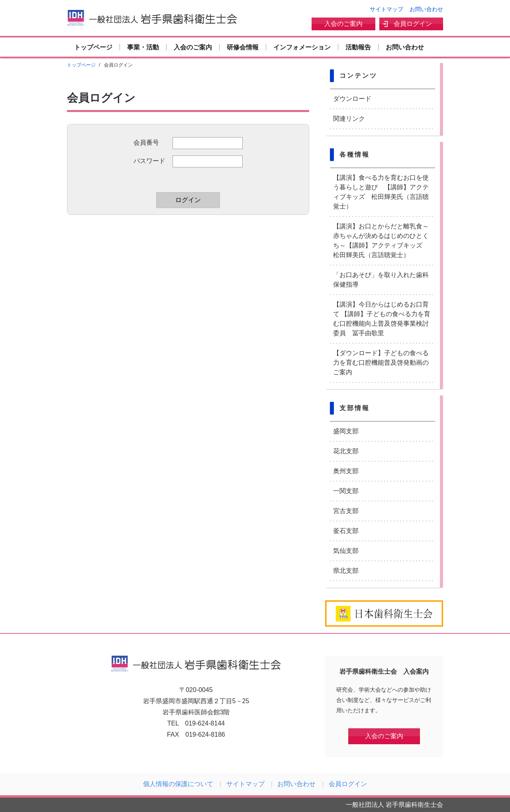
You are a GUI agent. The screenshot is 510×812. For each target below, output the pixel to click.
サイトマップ (386, 9)
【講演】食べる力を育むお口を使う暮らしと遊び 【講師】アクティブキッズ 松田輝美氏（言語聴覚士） (381, 192)
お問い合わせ (426, 9)
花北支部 (346, 451)
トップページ (93, 47)
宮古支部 (346, 511)
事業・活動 (143, 47)
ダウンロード (352, 99)
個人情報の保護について (178, 784)
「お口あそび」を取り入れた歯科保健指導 (381, 280)
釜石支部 (346, 531)
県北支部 (346, 571)
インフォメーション (302, 47)
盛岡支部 (346, 431)
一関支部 (346, 491)
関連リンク (349, 119)
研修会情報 (243, 47)
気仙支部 (346, 551)
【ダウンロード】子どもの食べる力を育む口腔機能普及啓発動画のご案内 (381, 363)
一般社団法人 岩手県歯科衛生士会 (152, 18)
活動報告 (358, 47)
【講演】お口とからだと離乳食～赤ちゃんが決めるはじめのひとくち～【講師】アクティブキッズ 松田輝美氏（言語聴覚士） (381, 241)
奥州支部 (346, 471)
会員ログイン (413, 24)
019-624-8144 (205, 723)
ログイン (188, 200)
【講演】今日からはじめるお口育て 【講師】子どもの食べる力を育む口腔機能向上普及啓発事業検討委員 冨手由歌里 (382, 319)
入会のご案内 (343, 24)
